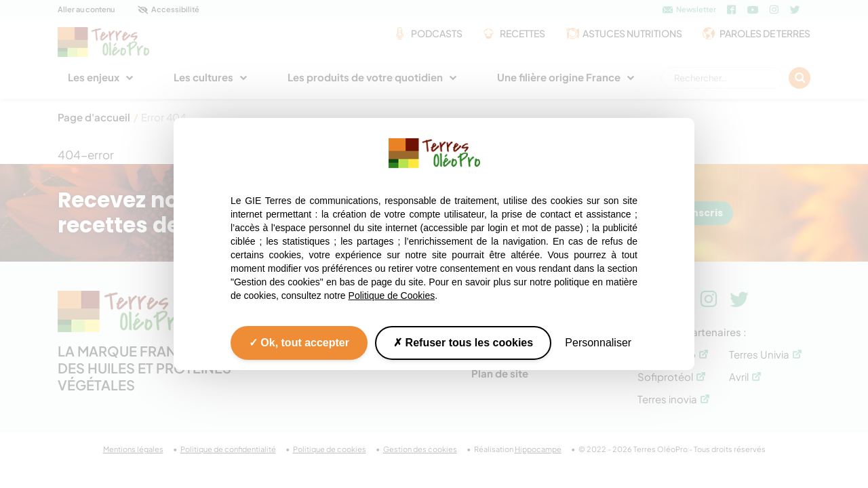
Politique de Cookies (392, 296)
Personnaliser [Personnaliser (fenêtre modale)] (598, 343)
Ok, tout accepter (299, 343)
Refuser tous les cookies (463, 343)
